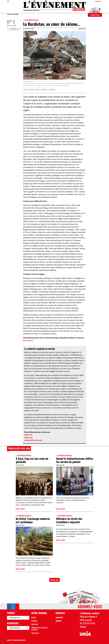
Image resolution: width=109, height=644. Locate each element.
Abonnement (59, 618)
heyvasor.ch (28, 341)
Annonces (59, 621)
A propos (34, 621)
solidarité (52, 89)
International (32, 20)
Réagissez (14, 29)
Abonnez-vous (95, 15)
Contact (83, 627)
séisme (26, 89)
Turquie (32, 89)
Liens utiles (35, 633)
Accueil (34, 618)
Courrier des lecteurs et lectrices (40, 629)
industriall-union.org (33, 440)
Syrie (38, 89)
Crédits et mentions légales (16, 640)
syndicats (44, 89)
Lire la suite (20, 509)
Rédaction (35, 624)
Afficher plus (55, 580)
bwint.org (28, 438)
